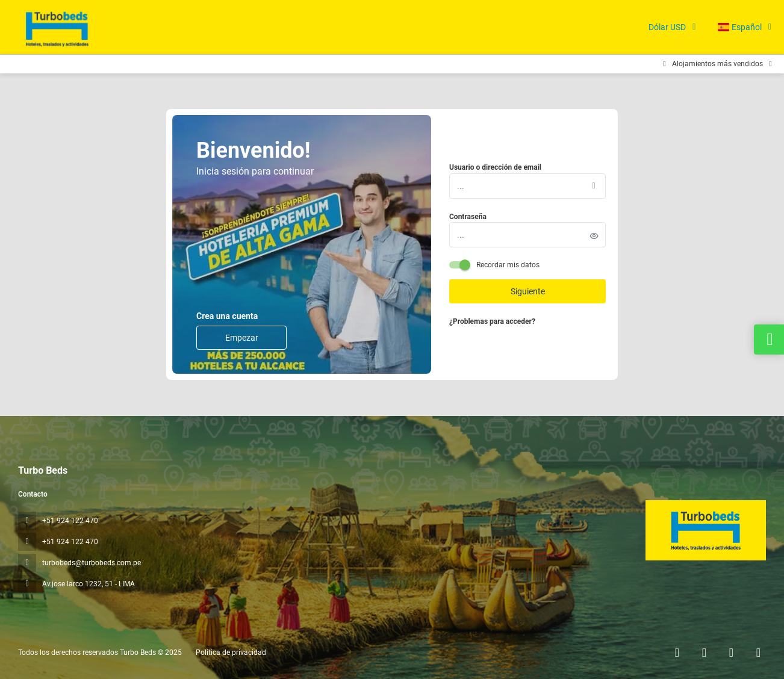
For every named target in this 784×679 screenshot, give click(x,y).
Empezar (242, 338)
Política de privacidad (231, 653)
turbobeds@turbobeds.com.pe (92, 563)
